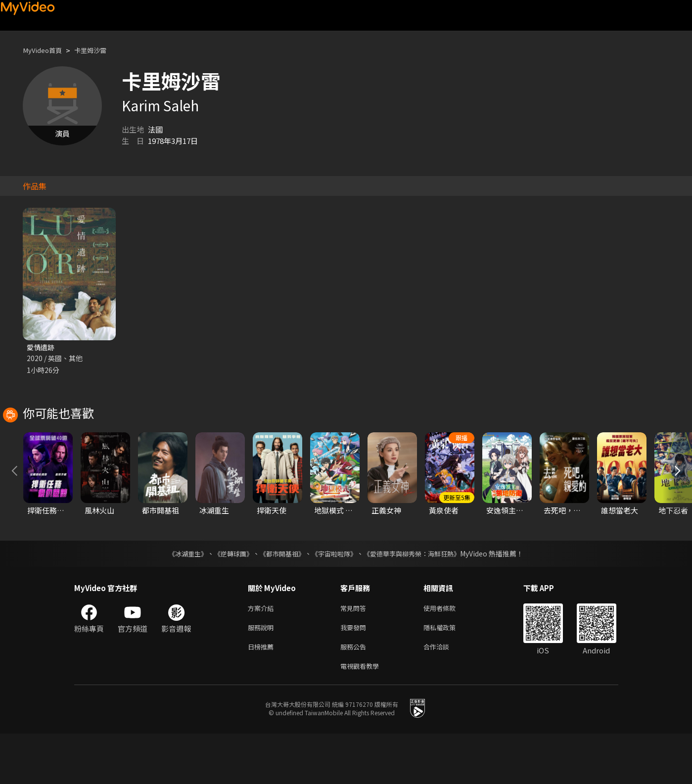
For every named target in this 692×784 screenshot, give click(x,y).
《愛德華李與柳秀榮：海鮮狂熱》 (418, 598)
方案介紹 (263, 653)
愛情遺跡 (42, 347)
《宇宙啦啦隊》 (335, 598)
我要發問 (355, 674)
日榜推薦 (263, 695)
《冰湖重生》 (180, 598)
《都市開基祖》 (280, 598)
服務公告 (355, 695)
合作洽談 (444, 695)
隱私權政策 (448, 674)
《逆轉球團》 (228, 598)
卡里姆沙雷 (99, 50)
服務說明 (263, 674)
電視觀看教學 (363, 715)
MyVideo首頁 (45, 50)
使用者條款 (448, 653)
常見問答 (355, 653)
